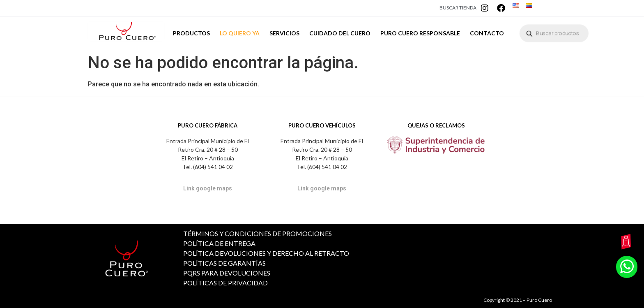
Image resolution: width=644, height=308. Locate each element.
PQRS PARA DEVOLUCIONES (227, 273)
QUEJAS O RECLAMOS (436, 125)
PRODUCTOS (191, 33)
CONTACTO (487, 33)
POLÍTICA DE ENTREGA (219, 243)
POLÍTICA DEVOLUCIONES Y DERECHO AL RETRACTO (266, 253)
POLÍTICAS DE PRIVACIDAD (225, 283)
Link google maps (208, 188)
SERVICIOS (284, 33)
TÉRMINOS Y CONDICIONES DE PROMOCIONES (258, 233)
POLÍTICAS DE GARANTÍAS (224, 263)
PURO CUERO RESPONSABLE (420, 33)
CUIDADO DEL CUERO (340, 36)
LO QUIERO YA (240, 33)
